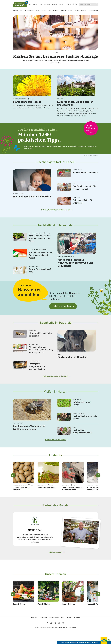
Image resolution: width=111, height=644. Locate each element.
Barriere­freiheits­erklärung (57, 618)
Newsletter (77, 618)
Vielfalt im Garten (56, 392)
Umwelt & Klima (93, 10)
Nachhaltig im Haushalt (55, 323)
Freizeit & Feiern (29, 10)
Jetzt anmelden (61, 306)
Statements (55, 4)
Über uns (35, 4)
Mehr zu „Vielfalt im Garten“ (55, 440)
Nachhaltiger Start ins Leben (56, 162)
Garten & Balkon (41, 10)
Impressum (34, 618)
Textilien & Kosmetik (80, 10)
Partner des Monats (55, 506)
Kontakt (61, 4)
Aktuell (29, 4)
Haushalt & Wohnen (53, 10)
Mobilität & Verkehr (67, 10)
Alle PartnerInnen (56, 552)
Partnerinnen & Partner (45, 4)
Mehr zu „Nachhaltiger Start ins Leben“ (56, 210)
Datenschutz (43, 618)
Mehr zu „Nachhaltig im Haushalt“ (55, 376)
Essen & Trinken (18, 10)
